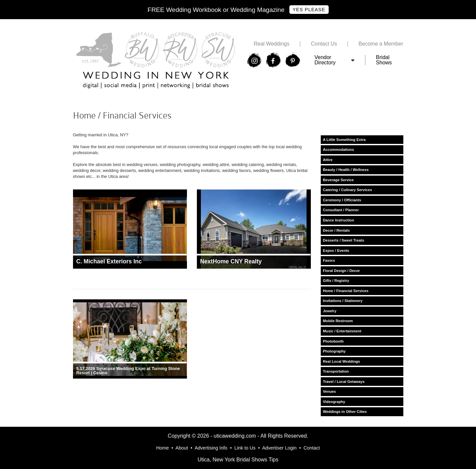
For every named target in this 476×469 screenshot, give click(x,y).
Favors (329, 260)
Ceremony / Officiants (342, 200)
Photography (334, 351)
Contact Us (324, 44)
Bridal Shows (384, 60)
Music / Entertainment (342, 331)
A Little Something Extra (345, 140)
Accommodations (339, 150)
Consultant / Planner (341, 210)
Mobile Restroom (338, 321)
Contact (312, 448)
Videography (334, 402)
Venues (330, 391)
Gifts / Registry (336, 281)
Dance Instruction (339, 220)
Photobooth (333, 341)
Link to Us (245, 448)
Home (163, 448)
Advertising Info (211, 448)
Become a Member (381, 44)
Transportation (336, 371)
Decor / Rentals (336, 230)
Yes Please (309, 10)
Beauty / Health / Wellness (346, 170)
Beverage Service (338, 180)
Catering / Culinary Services (348, 190)
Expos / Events (336, 251)
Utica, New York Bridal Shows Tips (238, 460)
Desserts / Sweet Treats (344, 240)
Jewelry (330, 311)
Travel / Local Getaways (344, 382)
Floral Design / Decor (342, 271)
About (182, 448)
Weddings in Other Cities (345, 412)
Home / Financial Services (346, 291)
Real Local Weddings (342, 361)
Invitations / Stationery (343, 301)
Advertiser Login (279, 448)
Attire (328, 160)
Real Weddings (272, 44)
